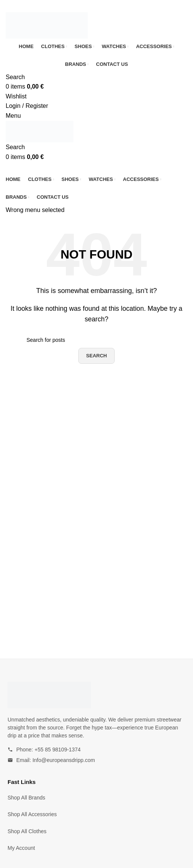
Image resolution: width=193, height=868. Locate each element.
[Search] (15, 77)
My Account (21, 848)
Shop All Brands (26, 798)
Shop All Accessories (32, 814)
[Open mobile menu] (13, 116)
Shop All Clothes (27, 831)
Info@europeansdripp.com (64, 760)
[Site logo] (47, 25)
